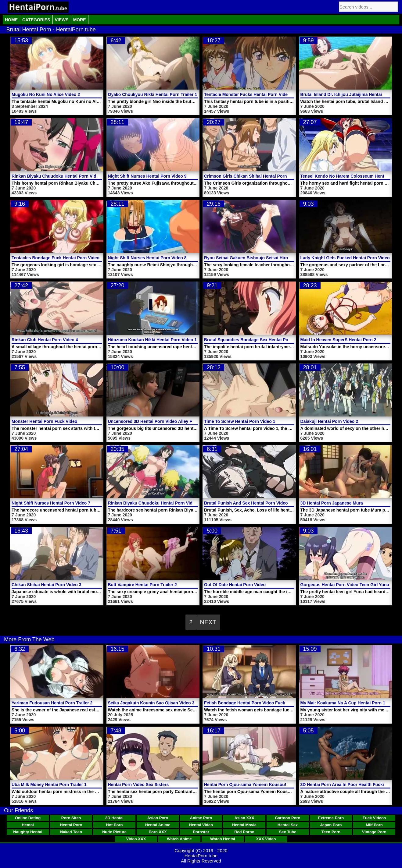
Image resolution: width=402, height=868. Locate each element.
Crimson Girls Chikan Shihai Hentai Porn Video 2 (254, 176)
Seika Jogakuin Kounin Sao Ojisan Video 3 (151, 703)
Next (208, 622)
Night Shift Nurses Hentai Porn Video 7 (51, 503)
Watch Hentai (223, 839)
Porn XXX (158, 832)
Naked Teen (71, 832)
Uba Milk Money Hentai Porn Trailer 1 (49, 785)
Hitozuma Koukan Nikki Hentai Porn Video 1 (152, 340)
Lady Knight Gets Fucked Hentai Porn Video (345, 258)
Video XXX (136, 839)
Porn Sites (71, 818)
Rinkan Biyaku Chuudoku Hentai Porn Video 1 (58, 176)
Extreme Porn (331, 818)
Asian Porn (158, 818)
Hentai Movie (244, 825)
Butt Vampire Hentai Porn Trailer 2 (142, 585)
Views (62, 20)
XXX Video (266, 839)
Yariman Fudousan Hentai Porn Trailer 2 (52, 703)
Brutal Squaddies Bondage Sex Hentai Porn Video (255, 340)
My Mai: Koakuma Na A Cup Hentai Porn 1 (343, 703)
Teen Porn (331, 832)
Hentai (28, 825)
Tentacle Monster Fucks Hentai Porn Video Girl (251, 94)
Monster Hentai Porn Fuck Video (44, 421)
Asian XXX (244, 818)
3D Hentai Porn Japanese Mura (332, 503)
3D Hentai (114, 818)
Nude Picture (114, 832)
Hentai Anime (158, 825)
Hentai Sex (288, 825)
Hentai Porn (71, 825)
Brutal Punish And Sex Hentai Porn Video (246, 503)
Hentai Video (201, 825)
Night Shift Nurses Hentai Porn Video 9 (147, 176)
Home (11, 20)
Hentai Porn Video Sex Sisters (138, 785)
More (80, 20)
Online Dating (28, 818)
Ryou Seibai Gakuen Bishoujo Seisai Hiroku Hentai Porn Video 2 (269, 258)
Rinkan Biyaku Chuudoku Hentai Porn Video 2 (154, 503)
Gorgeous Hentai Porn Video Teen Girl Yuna (345, 585)
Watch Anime (179, 839)
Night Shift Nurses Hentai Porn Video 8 (147, 258)
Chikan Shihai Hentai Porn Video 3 (46, 585)
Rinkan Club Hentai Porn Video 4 (45, 340)
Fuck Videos (374, 818)
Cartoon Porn (287, 818)
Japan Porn (331, 825)
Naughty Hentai (28, 832)
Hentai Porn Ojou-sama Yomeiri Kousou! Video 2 (253, 785)
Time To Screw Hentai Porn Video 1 (240, 421)
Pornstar (201, 832)
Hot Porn (115, 825)
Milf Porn (374, 825)
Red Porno (244, 832)
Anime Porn (201, 818)
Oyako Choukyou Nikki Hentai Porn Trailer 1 (153, 94)
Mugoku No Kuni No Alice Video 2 (46, 94)
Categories (36, 20)
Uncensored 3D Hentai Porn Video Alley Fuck (154, 421)
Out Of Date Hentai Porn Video (235, 585)
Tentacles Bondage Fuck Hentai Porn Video (56, 258)
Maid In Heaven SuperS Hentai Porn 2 (338, 340)
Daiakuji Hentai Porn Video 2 (329, 421)
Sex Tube (288, 832)
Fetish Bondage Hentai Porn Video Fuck (245, 703)
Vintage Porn (374, 832)
